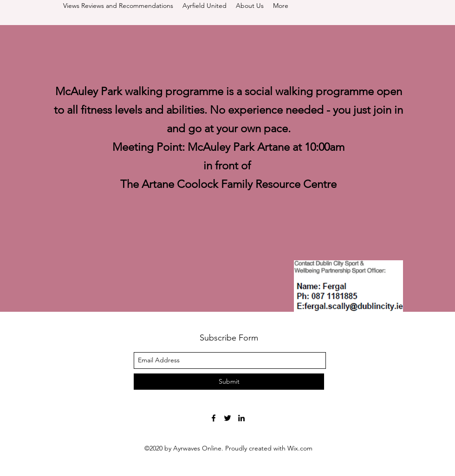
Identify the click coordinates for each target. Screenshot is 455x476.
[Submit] (229, 382)
